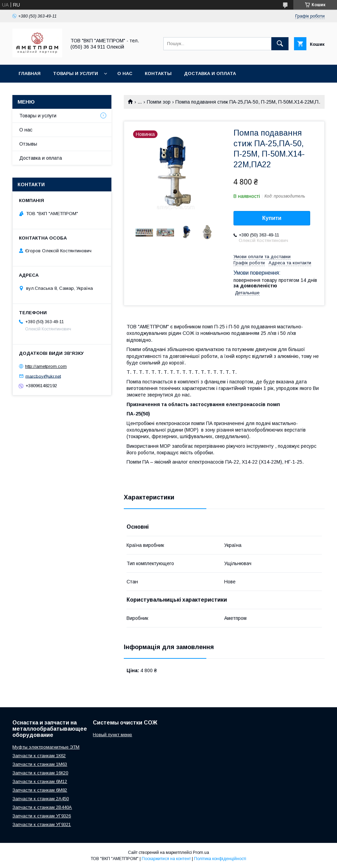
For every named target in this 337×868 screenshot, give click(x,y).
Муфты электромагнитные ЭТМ (46, 747)
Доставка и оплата (210, 73)
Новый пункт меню (112, 735)
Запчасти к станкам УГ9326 (42, 816)
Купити (272, 218)
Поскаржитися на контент (166, 859)
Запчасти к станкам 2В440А (42, 807)
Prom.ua (201, 853)
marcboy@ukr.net (43, 376)
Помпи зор (159, 102)
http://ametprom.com (46, 366)
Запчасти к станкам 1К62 (39, 756)
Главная (30, 73)
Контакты (158, 73)
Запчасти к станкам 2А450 (41, 799)
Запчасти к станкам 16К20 (40, 773)
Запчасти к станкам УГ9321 (42, 824)
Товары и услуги (75, 73)
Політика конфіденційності (220, 859)
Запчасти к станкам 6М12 (40, 781)
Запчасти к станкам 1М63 (40, 764)
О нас (125, 73)
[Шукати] (280, 44)
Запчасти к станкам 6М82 (40, 790)
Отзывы (28, 144)
